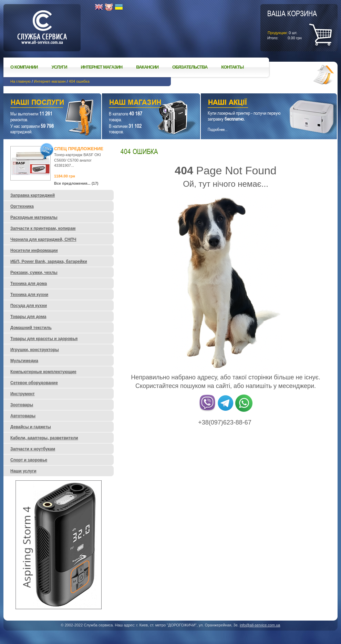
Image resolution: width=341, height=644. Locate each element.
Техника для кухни (29, 295)
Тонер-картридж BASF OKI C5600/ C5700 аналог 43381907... (77, 160)
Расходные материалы (34, 217)
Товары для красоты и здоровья (44, 339)
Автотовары (23, 416)
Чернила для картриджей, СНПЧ (43, 239)
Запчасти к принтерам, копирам (43, 228)
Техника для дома (29, 284)
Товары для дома (28, 317)
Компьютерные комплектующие (43, 372)
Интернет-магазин (50, 81)
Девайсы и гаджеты (31, 427)
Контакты (232, 67)
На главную (20, 81)
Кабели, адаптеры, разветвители (44, 438)
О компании (24, 67)
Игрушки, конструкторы (35, 350)
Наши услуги (44, 103)
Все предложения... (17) (76, 183)
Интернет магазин (102, 67)
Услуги (59, 67)
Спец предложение (79, 149)
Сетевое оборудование (34, 383)
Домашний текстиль (31, 328)
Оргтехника (22, 206)
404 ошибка (79, 81)
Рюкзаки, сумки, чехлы (34, 273)
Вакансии (147, 67)
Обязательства (190, 67)
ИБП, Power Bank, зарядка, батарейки (49, 262)
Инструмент (23, 394)
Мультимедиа (24, 361)
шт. (292, 24)
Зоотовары (22, 405)
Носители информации (34, 251)
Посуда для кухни (29, 306)
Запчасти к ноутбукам (33, 449)
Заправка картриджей (33, 195)
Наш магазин (139, 103)
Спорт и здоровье (29, 460)
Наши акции (259, 103)
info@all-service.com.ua (260, 625)
